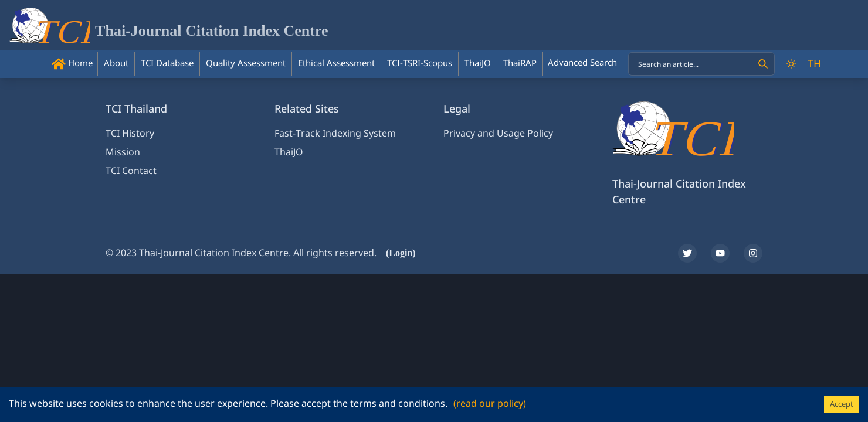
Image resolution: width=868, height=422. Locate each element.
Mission (123, 152)
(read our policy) (490, 404)
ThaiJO (289, 152)
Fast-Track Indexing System (335, 134)
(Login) (401, 253)
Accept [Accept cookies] (842, 404)
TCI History (130, 134)
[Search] (763, 64)
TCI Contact (131, 171)
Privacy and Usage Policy (498, 134)
